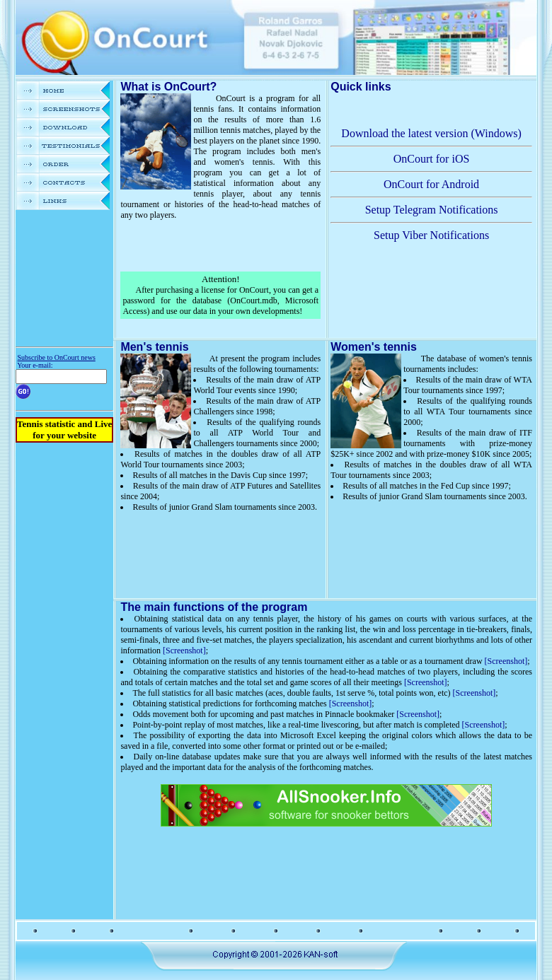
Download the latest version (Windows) (431, 133)
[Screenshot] (184, 651)
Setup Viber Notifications (431, 235)
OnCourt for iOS (432, 159)
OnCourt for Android (431, 184)
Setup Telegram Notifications (432, 210)
